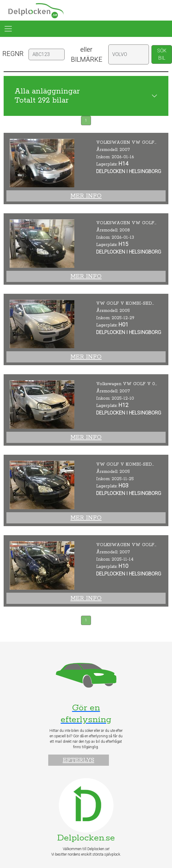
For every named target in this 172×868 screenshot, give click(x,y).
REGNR (13, 54)
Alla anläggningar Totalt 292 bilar (47, 96)
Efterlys (79, 760)
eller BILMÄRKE (87, 54)
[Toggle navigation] (8, 29)
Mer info (86, 196)
